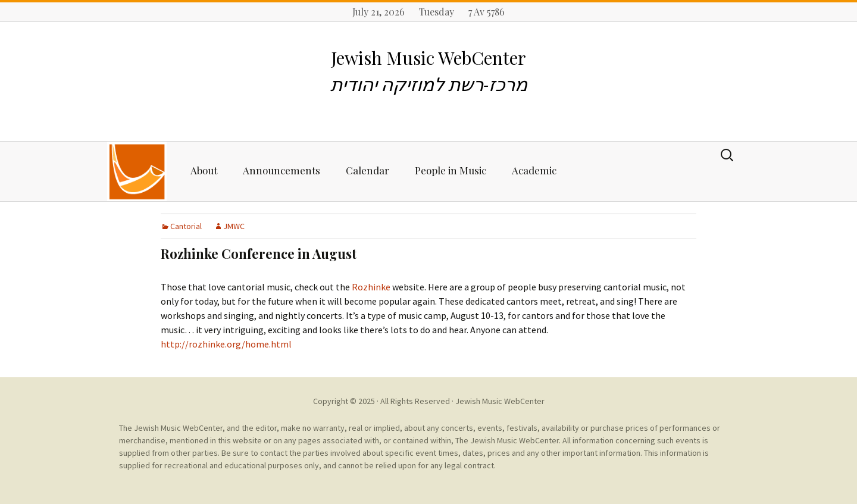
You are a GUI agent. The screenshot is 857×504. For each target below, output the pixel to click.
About (204, 170)
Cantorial (186, 226)
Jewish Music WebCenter (500, 401)
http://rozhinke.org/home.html (226, 344)
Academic (534, 170)
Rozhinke (371, 287)
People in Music (451, 170)
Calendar (367, 170)
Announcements (282, 170)
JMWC (234, 226)
